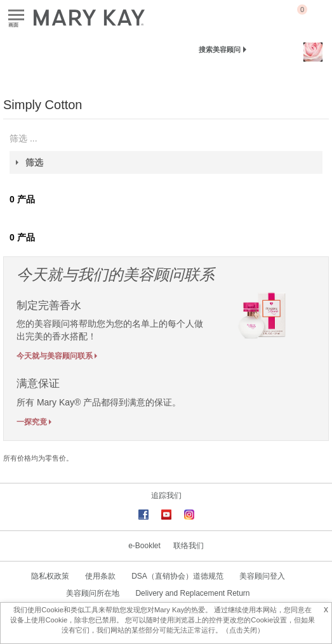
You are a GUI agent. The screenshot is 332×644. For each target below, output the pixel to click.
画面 (16, 16)
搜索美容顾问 (220, 49)
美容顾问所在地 (93, 593)
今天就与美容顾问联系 (55, 356)
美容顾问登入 (262, 576)
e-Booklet (144, 546)
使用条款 (100, 576)
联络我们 (189, 546)
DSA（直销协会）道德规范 (177, 576)
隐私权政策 (50, 576)
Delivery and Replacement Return (192, 593)
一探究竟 (32, 422)
